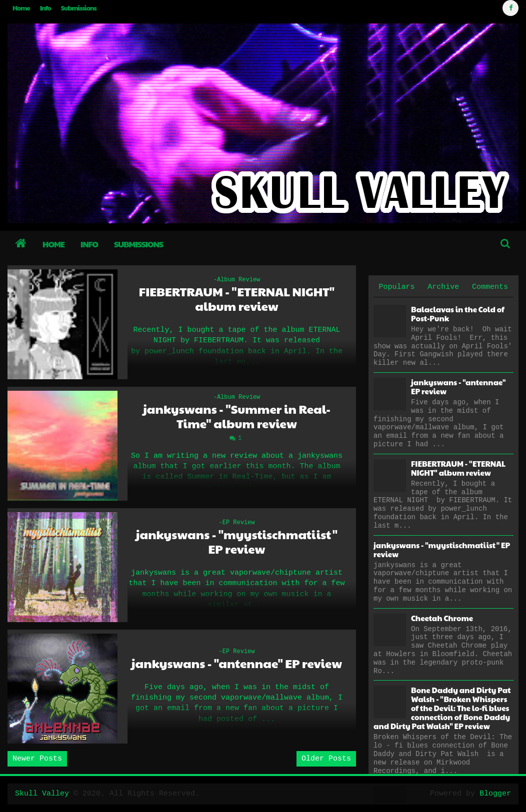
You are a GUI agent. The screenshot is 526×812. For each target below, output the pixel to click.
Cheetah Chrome (442, 618)
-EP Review (236, 523)
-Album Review (237, 280)
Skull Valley (42, 794)
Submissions (79, 8)
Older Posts (326, 759)
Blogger (495, 794)
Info (45, 8)
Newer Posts (37, 759)
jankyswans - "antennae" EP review (237, 663)
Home (21, 8)
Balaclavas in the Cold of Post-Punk (458, 314)
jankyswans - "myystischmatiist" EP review (237, 542)
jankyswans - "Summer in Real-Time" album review (237, 416)
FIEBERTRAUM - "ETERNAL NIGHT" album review (237, 299)
